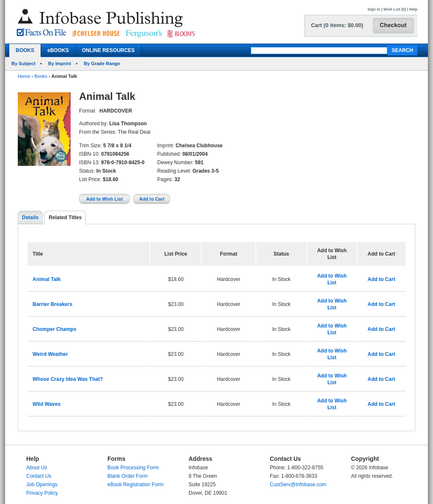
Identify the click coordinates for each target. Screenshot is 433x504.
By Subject (23, 63)
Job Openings (42, 485)
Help (413, 9)
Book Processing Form (133, 468)
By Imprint (60, 63)
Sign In (374, 9)
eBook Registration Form (136, 485)
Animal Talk (47, 279)
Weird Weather (50, 354)
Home (24, 76)
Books (41, 76)
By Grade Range (102, 63)
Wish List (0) (395, 9)
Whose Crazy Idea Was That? (68, 379)
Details (30, 218)
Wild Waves (47, 404)
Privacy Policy (42, 493)
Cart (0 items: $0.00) (337, 25)
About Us (37, 468)
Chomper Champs (54, 329)
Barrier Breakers (52, 304)
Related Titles (65, 218)
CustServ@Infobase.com (298, 485)
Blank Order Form (127, 476)
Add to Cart (381, 279)
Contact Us (39, 476)
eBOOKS (58, 50)
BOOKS (25, 50)
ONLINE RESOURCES (108, 50)
